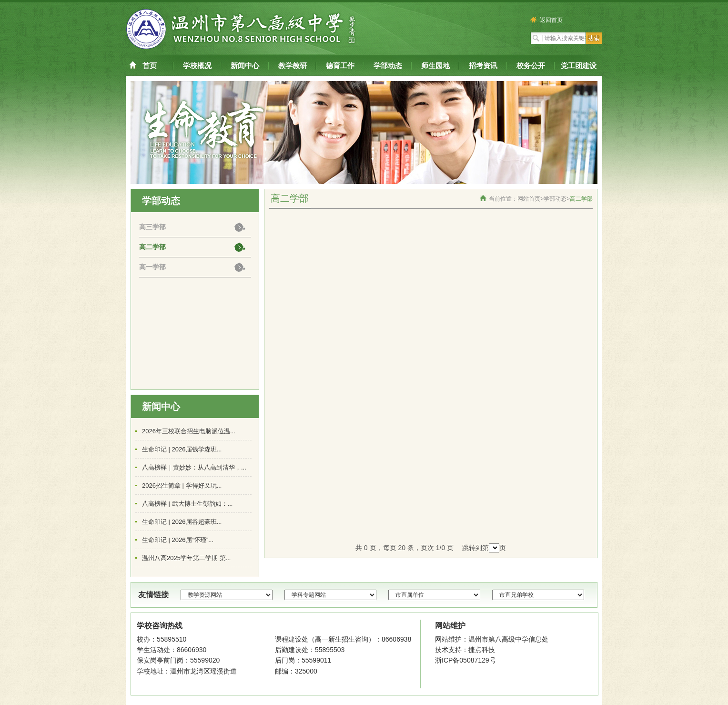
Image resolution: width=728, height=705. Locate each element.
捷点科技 (482, 650)
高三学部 (152, 227)
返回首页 (547, 20)
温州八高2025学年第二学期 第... (186, 558)
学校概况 (197, 66)
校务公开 (531, 66)
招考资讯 (483, 66)
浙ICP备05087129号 (465, 660)
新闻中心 (245, 66)
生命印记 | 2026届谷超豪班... (182, 522)
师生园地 (435, 66)
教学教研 (293, 66)
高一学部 (152, 267)
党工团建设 (579, 66)
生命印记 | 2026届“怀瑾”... (178, 540)
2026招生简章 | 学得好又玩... (182, 485)
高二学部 (152, 247)
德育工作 (340, 66)
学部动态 (388, 66)
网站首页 (529, 199)
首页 (150, 66)
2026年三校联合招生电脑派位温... (189, 431)
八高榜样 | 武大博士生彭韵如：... (187, 504)
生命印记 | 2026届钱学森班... (182, 449)
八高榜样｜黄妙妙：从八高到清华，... (194, 467)
